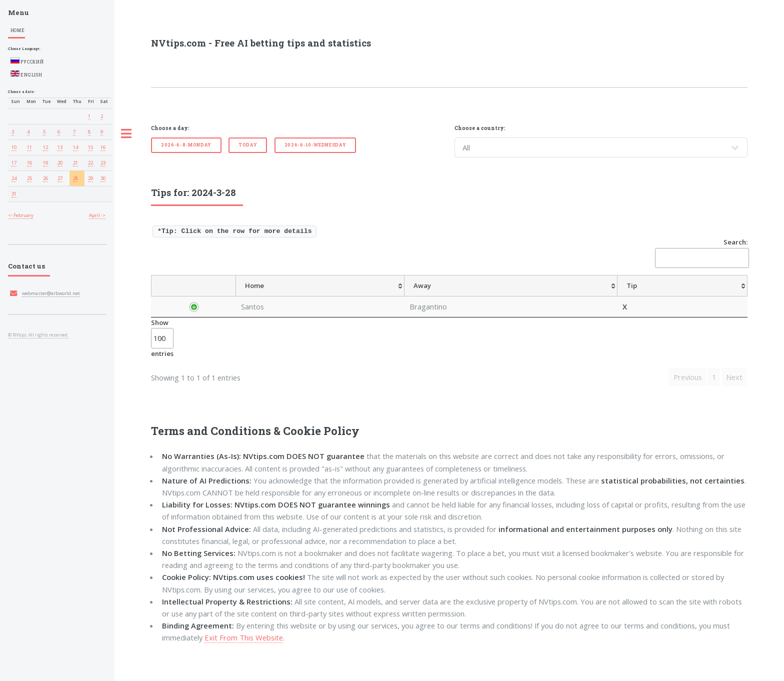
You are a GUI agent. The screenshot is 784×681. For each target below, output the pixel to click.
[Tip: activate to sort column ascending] (381, 297)
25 (29, 178)
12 (45, 147)
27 (60, 178)
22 (90, 163)
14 (75, 147)
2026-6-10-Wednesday (315, 145)
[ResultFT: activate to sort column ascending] (726, 297)
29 (90, 178)
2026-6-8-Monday (186, 145)
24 (14, 178)
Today (248, 145)
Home (18, 30)
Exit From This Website (244, 659)
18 (29, 163)
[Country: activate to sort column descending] (197, 297)
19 (45, 163)
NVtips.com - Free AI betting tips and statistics (261, 43)
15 (90, 147)
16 (103, 147)
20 (60, 163)
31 (14, 194)
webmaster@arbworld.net (51, 293)
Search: (701, 253)
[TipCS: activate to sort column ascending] (510, 297)
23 (103, 163)
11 (29, 147)
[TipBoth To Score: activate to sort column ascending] (670, 297)
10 (14, 147)
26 (45, 178)
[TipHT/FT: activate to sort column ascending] (549, 297)
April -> (97, 215)
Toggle (126, 134)
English (26, 74)
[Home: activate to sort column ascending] (291, 297)
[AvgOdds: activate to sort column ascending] (418, 297)
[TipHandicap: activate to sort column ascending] (466, 297)
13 (60, 147)
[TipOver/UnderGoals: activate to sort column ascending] (602, 297)
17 (14, 163)
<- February (21, 215)
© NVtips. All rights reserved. (38, 335)
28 (75, 178)
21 (75, 163)
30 (103, 178)
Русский (27, 61)
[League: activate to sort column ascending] (245, 297)
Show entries (162, 359)
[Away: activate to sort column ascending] (339, 297)
